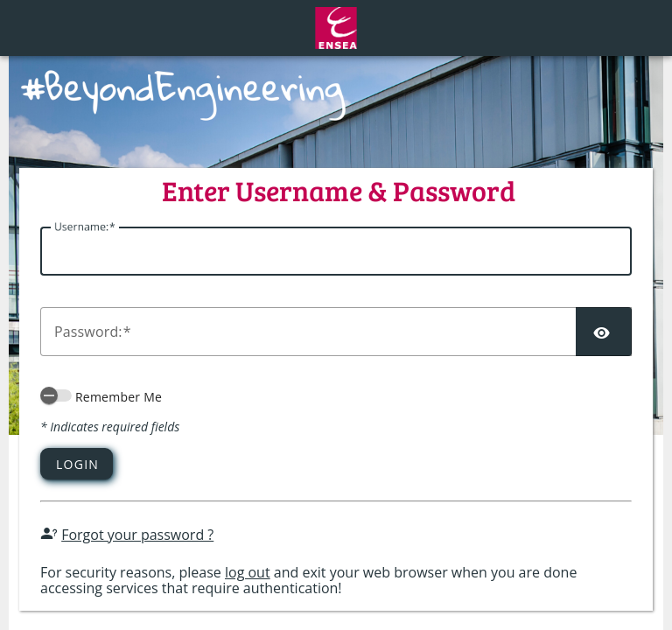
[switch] (56, 395)
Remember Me (119, 397)
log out (248, 572)
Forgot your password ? (137, 535)
